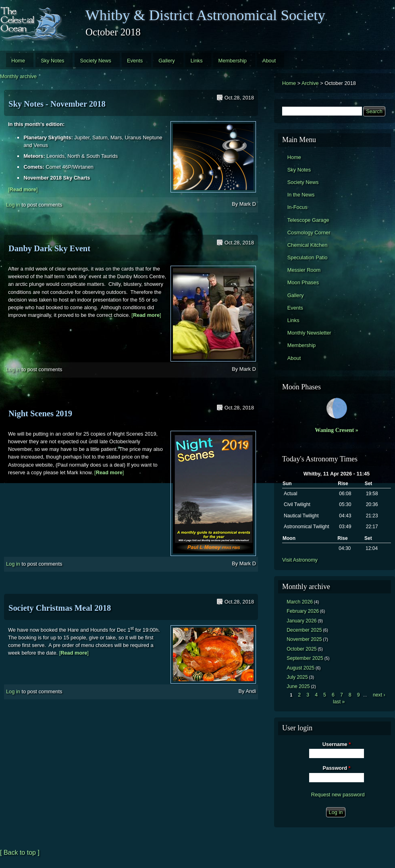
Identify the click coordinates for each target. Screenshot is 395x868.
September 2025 (305, 658)
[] (23, 189)
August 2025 (300, 668)
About (269, 61)
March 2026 (300, 602)
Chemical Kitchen (308, 245)
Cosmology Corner (309, 232)
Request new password (338, 795)
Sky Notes (52, 61)
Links (197, 61)
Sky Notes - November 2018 (57, 104)
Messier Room (304, 270)
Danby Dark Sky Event (49, 248)
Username (337, 744)
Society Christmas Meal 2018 (60, 608)
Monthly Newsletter (309, 333)
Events (135, 61)
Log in (13, 204)
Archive (310, 83)
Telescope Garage (308, 220)
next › (379, 695)
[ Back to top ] (20, 852)
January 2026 (301, 621)
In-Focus (297, 207)
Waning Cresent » (337, 430)
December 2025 (304, 630)
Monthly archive (18, 76)
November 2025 (304, 639)
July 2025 (297, 677)
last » (339, 702)
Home (18, 61)
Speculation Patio (308, 257)
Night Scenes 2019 (40, 413)
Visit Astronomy (300, 560)
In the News (301, 195)
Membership (233, 61)
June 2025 (298, 686)
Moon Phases (303, 282)
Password (337, 768)
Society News (96, 61)
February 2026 (303, 611)
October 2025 (301, 649)
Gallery (167, 61)
